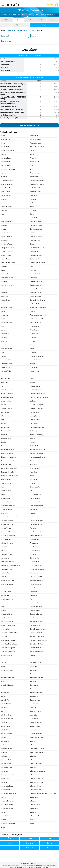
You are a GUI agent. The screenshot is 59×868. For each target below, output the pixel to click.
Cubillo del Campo (36, 296)
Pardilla (32, 513)
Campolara (4, 229)
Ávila (9, 838)
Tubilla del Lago (35, 700)
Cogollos (3, 289)
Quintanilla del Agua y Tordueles (10, 565)
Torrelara (3, 689)
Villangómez (4, 782)
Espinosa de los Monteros (38, 308)
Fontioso (33, 311)
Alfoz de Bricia (5, 147)
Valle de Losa (34, 715)
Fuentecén (4, 330)
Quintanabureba (35, 551)
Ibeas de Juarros (6, 379)
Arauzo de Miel (5, 162)
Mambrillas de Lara (6, 438)
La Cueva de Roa (6, 401)
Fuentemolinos (35, 334)
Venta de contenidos (14, 866)
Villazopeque (34, 808)
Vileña (2, 745)
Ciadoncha (33, 278)
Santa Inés (4, 637)
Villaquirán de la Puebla (37, 790)
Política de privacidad (40, 866)
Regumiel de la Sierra (37, 584)
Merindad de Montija (7, 453)
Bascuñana (34, 195)
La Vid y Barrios (35, 416)
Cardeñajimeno (35, 240)
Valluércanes (5, 741)
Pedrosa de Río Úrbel (7, 524)
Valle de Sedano (5, 726)
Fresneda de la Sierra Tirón (38, 315)
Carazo (32, 233)
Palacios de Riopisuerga (8, 506)
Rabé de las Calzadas (37, 577)
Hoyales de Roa (5, 367)
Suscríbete (49, 5)
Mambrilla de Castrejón (37, 435)
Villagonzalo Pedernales (8, 760)
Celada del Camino (6, 274)
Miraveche (33, 465)
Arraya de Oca (35, 173)
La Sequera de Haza (36, 408)
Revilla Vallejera (5, 595)
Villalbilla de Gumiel (7, 767)
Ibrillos (32, 379)
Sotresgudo (34, 666)
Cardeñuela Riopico (7, 244)
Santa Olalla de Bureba (37, 644)
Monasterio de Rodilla (7, 472)
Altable (32, 151)
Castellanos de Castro (7, 251)
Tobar (2, 681)
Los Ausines (34, 423)
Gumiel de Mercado (7, 349)
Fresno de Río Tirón (7, 323)
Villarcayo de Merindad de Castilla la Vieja (43, 794)
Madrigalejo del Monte (37, 431)
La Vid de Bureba (6, 416)
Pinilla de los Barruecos (8, 536)
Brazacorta (4, 210)
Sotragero (4, 666)
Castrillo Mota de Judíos (37, 263)
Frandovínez (4, 315)
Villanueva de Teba (6, 790)
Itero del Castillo (35, 386)
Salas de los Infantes (7, 614)
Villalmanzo (4, 771)
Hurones (33, 375)
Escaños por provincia (48, 15)
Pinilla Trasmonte (6, 539)
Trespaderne (34, 696)
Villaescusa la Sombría (37, 749)
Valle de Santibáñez (36, 722)
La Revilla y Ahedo (6, 408)
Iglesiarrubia (4, 382)
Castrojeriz (4, 266)
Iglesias (32, 382)
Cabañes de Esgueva (7, 222)
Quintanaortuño (5, 558)
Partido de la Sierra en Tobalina (10, 517)
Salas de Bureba (35, 610)
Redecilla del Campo (7, 584)
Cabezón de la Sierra (37, 222)
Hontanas (33, 352)
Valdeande (4, 708)
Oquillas (3, 494)
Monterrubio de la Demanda (9, 476)
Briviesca (33, 210)
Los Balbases (5, 427)
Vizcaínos (4, 820)
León (50, 838)
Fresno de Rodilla (35, 323)
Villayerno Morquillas (7, 808)
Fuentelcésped (35, 330)
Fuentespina (34, 337)
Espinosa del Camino (7, 308)
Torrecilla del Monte (7, 685)
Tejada (32, 674)
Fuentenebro (4, 337)
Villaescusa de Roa (6, 749)
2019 (7, 20)
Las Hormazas (5, 412)
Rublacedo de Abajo (36, 607)
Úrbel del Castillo (6, 704)
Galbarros (4, 341)
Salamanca (29, 843)
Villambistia (34, 775)
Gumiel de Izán (35, 345)
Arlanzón (3, 173)
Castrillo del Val (35, 259)
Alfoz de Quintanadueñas (38, 147)
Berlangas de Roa (36, 203)
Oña (31, 491)
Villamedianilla (5, 779)
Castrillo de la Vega (6, 259)
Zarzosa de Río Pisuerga (8, 823)
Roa (31, 599)
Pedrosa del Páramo (7, 521)
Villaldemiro (34, 767)
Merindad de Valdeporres (38, 457)
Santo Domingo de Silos (8, 651)
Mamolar (33, 438)
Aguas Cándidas (5, 139)
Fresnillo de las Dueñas (37, 319)
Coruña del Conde (36, 293)
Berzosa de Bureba (6, 207)
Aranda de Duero (6, 158)
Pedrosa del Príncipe (37, 521)
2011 (52, 20)
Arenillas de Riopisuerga (8, 169)
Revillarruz (33, 592)
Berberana (4, 203)
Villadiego (33, 745)
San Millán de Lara (36, 625)
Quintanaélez (34, 554)
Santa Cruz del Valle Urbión (9, 633)
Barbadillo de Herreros (37, 184)
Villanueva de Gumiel (37, 786)
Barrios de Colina (35, 192)
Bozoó (32, 207)
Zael (31, 820)
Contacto (4, 866)
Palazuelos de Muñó (7, 509)
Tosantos (3, 696)
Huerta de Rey (34, 371)
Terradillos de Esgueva (7, 678)
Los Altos (3, 423)
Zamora (50, 848)
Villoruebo (33, 812)
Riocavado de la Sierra (7, 599)
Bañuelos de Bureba (7, 184)
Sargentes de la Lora (7, 655)
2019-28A (18, 20)
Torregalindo (34, 685)
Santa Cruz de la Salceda (38, 629)
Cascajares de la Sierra (37, 248)
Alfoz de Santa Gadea (7, 151)
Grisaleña (3, 345)
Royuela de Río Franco (37, 603)
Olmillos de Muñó (6, 491)
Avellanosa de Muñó (36, 177)
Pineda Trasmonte (36, 532)
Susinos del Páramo (7, 670)
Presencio (4, 547)
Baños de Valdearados (37, 180)
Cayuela (3, 270)
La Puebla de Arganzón (37, 405)
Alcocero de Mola (35, 143)
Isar (2, 386)
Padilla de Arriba (35, 498)
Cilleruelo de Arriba (6, 285)
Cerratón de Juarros (7, 278)
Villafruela (4, 756)
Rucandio (3, 610)
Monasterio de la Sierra (37, 468)
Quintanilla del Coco (7, 569)
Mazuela (33, 442)
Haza (2, 352)
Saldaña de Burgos (36, 614)
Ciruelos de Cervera (36, 285)
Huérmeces (34, 367)
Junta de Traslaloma (7, 394)
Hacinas (33, 349)
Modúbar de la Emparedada (9, 468)
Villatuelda (33, 801)
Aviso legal (30, 866)
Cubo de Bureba (5, 300)
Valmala (33, 741)
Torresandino (5, 693)
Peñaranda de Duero (37, 524)
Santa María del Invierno (8, 640)
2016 (29, 20)
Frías (2, 326)
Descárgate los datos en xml (30, 125)
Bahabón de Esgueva (7, 180)
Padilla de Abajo (5, 498)
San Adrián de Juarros (37, 618)
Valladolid (29, 848)
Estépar (3, 311)
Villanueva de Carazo (7, 786)
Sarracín (33, 655)
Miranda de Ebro (6, 465)
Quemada (4, 551)
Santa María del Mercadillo (38, 640)
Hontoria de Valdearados (38, 360)
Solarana (33, 659)
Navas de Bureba (6, 483)
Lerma (3, 420)
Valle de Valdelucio (6, 734)
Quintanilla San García (37, 569)
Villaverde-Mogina (36, 805)
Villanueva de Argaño (37, 782)
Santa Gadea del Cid (36, 633)
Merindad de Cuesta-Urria (38, 450)
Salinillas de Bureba (7, 618)
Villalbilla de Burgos (36, 764)
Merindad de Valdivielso (8, 461)
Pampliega (33, 509)
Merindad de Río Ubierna (38, 453)
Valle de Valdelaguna (36, 730)
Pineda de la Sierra (6, 532)
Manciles (3, 442)
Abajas (3, 136)
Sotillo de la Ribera (36, 663)
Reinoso (3, 588)
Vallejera (3, 737)
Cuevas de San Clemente (38, 300)
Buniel (32, 214)
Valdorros (4, 711)
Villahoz (33, 760)
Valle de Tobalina (35, 726)
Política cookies (51, 866)
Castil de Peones (6, 255)
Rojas (2, 603)
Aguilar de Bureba (36, 139)
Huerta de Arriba (6, 371)
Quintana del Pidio (6, 554)
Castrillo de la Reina (36, 255)
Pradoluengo (34, 543)
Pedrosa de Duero (36, 517)
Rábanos (3, 577)
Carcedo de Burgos (36, 237)
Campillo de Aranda (36, 225)
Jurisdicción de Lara (7, 397)
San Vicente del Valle (37, 651)
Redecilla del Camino (37, 580)
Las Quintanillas (35, 412)
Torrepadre (34, 689)
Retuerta (33, 588)
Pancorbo (4, 513)
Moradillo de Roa (6, 480)
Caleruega (4, 225)
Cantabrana (4, 233)
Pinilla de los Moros (36, 536)
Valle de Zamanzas (36, 734)
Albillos (3, 143)
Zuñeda (3, 827)
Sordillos (3, 663)
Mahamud (4, 435)
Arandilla (33, 158)
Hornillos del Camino (7, 364)
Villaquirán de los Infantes (8, 794)
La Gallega (33, 401)
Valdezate (33, 708)
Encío (2, 304)
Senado (45, 25)
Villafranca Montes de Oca (38, 752)
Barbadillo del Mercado (8, 188)
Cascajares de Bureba (7, 248)
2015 (41, 20)
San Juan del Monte (7, 622)
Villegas (3, 812)
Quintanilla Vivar (6, 573)
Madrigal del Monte (6, 431)
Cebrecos (33, 270)
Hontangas (4, 356)
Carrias (32, 244)
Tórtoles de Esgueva (36, 693)
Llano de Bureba (35, 420)
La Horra (3, 405)
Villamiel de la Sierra (36, 779)
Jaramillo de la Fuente (7, 390)
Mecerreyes (4, 446)
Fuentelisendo (5, 334)
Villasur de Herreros (7, 801)
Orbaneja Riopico (35, 494)
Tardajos (3, 674)
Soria (9, 848)
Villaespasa (4, 752)
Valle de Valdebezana (7, 730)
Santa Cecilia (5, 629)
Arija (32, 169)
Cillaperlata (4, 281)
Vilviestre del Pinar (36, 816)
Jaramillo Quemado (36, 390)
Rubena (3, 607)
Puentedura (34, 547)
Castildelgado (34, 251)
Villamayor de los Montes (38, 771)
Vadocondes (34, 704)
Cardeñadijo (4, 240)
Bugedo (3, 214)
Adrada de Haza (35, 136)
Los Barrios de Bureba (37, 427)
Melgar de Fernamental (8, 450)
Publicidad (23, 866)
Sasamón (3, 659)
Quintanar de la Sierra (7, 562)
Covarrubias (4, 296)
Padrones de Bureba (7, 502)
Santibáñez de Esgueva (8, 648)
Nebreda (33, 483)
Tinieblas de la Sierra (37, 678)
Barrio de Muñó (5, 192)
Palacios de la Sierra (36, 502)
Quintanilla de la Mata (37, 565)
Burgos (3, 218)
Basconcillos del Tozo (7, 195)
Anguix (32, 154)
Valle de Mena (34, 719)
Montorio (33, 476)
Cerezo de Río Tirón (36, 274)
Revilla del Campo (6, 592)
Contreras (4, 293)
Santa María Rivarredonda (9, 644)
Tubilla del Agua (5, 700)
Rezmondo (33, 595)
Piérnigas (33, 528)
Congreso (14, 25)
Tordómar (33, 681)
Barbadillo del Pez (36, 188)
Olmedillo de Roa (35, 487)
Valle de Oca (4, 722)
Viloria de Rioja (5, 816)
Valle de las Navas (6, 715)
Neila (2, 487)
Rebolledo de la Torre (7, 580)
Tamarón (33, 670)
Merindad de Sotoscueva (8, 457)
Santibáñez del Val (36, 648)
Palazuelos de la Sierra (37, 506)
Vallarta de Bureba (36, 711)
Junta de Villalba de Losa (38, 394)
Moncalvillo (34, 472)
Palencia (9, 843)
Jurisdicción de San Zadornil (39, 397)
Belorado (33, 199)
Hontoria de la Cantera (37, 356)
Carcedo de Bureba (7, 237)
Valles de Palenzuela (36, 737)
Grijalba (32, 341)
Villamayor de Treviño (7, 775)
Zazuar (32, 823)
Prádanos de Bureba (7, 543)
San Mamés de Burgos (37, 622)
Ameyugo (3, 154)
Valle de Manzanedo (7, 719)
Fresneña (3, 319)
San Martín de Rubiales (8, 625)
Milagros (33, 461)
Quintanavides (34, 562)
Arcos (32, 166)
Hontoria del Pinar (6, 360)
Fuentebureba (34, 326)
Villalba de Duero (6, 764)
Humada (3, 375)
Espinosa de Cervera (36, 304)
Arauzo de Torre (6, 166)
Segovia (50, 843)
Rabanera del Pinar (36, 573)
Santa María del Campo (37, 637)
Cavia (32, 266)
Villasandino (34, 797)
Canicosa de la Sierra (37, 229)
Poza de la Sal (34, 539)
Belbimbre (4, 199)
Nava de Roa (34, 480)
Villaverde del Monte (7, 805)
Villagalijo (33, 756)
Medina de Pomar (36, 446)
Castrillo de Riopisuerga (8, 263)
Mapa (37, 15)
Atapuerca (4, 177)
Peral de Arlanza (6, 528)
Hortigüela (33, 364)
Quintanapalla (34, 558)
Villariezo (3, 797)
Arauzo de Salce (35, 162)
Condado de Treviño (36, 289)
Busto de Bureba (35, 218)
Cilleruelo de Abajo (36, 281)
